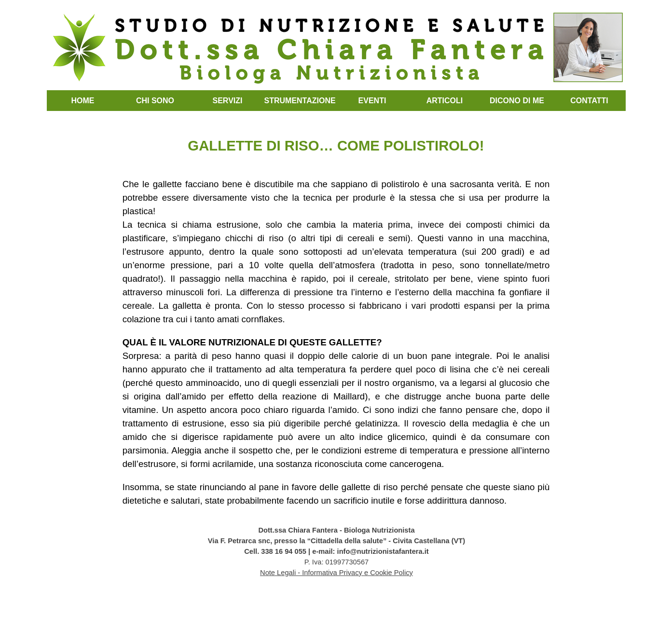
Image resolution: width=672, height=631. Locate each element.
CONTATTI (589, 101)
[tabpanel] (336, 311)
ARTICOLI (445, 101)
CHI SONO (155, 101)
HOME (83, 101)
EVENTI (372, 101)
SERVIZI (228, 101)
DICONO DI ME (517, 101)
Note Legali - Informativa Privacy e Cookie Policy (336, 573)
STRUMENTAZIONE (300, 101)
